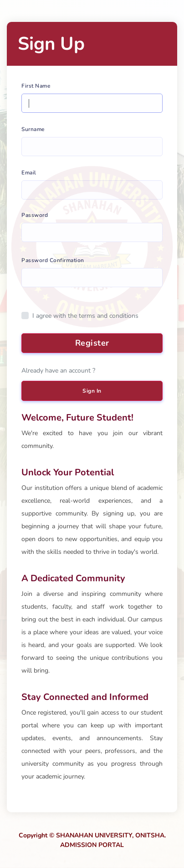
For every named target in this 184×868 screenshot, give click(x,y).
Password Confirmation (53, 260)
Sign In (92, 391)
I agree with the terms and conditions (85, 316)
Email (29, 173)
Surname (33, 129)
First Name (36, 86)
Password (35, 215)
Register (92, 343)
